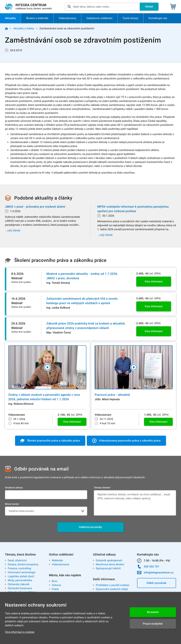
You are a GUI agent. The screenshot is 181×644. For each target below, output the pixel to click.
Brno (55, 581)
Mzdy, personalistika (20, 580)
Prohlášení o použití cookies (113, 585)
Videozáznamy (61, 564)
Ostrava (56, 585)
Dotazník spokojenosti (109, 560)
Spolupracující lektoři (108, 568)
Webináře (57, 560)
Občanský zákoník (19, 584)
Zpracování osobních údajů (112, 589)
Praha (55, 589)
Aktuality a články (24, 28)
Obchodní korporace (20, 588)
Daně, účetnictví (17, 560)
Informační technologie (22, 572)
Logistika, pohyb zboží (21, 576)
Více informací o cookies (20, 632)
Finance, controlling (19, 568)
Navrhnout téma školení (110, 564)
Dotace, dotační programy (23, 564)
